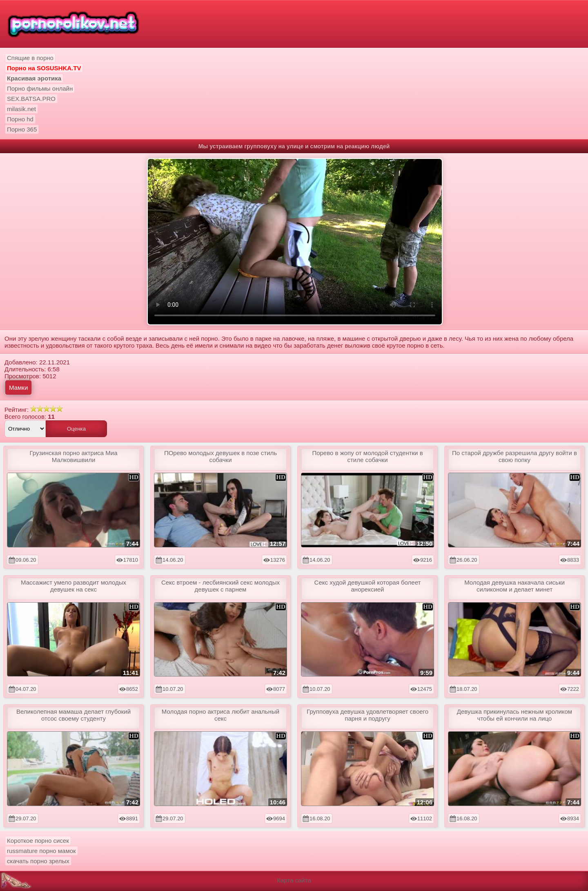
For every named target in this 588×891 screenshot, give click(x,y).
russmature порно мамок (41, 851)
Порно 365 (22, 129)
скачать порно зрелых (38, 861)
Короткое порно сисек (38, 841)
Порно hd (20, 119)
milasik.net (21, 109)
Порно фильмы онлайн (40, 88)
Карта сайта (294, 880)
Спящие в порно (30, 58)
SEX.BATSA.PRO (31, 99)
